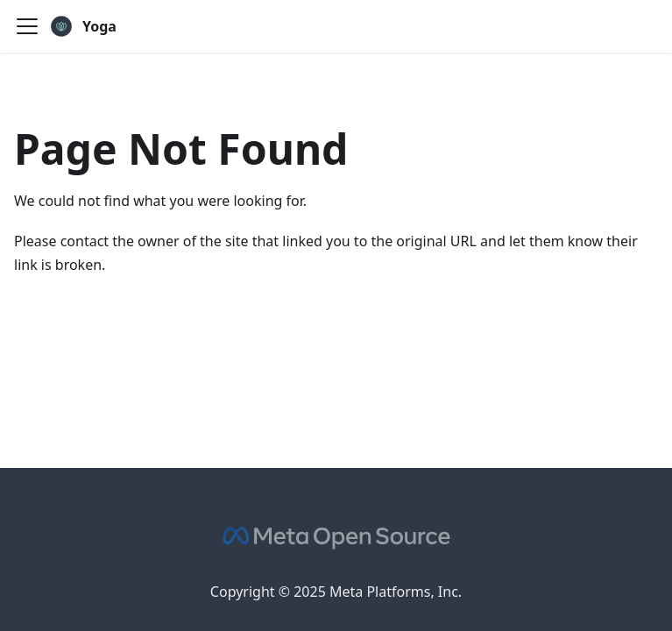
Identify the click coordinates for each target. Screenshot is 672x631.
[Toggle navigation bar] (27, 26)
